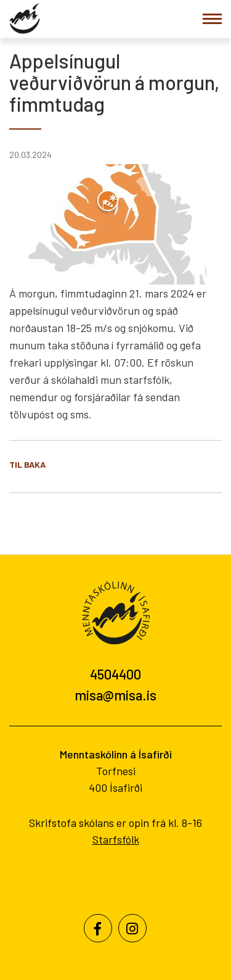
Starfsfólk (116, 839)
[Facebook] (98, 928)
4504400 (115, 674)
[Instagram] (132, 928)
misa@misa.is (115, 695)
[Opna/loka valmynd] (212, 19)
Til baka (27, 464)
